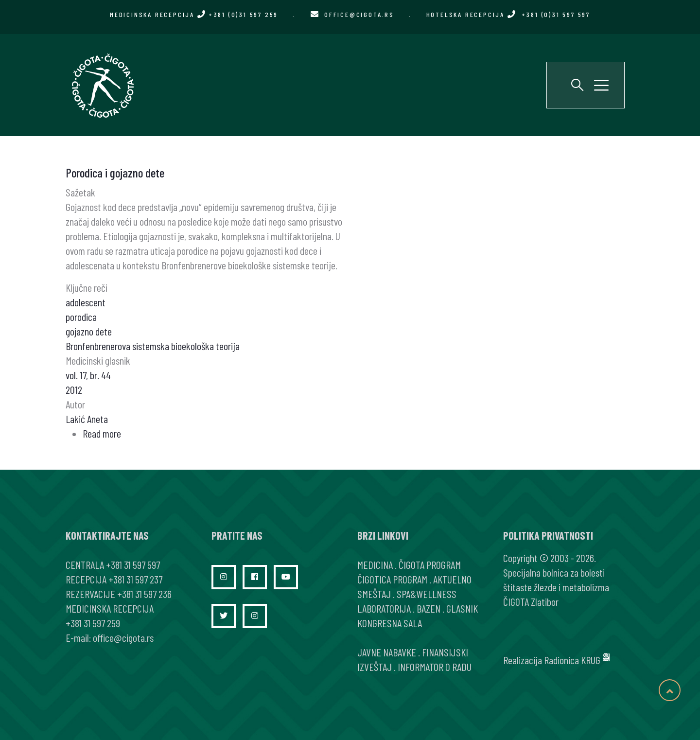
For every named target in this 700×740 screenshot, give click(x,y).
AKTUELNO (452, 579)
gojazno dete (89, 331)
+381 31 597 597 (133, 564)
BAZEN (429, 608)
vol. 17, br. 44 (88, 375)
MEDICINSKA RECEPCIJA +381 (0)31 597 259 (194, 14)
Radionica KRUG (572, 660)
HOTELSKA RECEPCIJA (508, 14)
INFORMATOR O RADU (435, 667)
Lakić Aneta (87, 419)
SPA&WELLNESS (427, 594)
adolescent (86, 302)
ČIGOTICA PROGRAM (392, 579)
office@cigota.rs (359, 14)
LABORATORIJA (384, 608)
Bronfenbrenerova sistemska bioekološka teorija (153, 346)
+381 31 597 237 (135, 579)
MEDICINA (375, 564)
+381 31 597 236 (144, 594)
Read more (102, 433)
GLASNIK (462, 608)
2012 (74, 389)
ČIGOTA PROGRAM (430, 564)
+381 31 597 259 (93, 623)
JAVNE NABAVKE (387, 652)
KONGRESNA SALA (390, 623)
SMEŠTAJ (374, 594)
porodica (81, 317)
